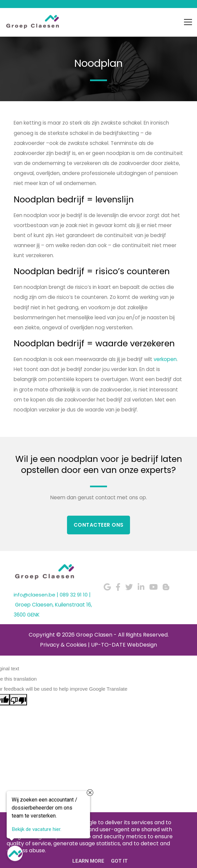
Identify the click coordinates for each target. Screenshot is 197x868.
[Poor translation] (18, 700)
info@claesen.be (34, 595)
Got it (119, 861)
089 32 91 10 (74, 595)
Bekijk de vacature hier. (36, 830)
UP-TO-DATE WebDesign (124, 645)
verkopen (165, 359)
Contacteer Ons (99, 525)
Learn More (88, 861)
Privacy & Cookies (63, 645)
